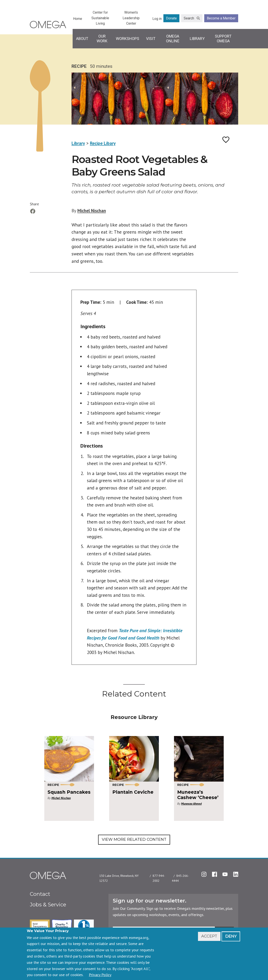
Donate (171, 18)
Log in (157, 19)
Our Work (102, 39)
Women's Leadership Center (131, 18)
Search (189, 18)
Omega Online (173, 39)
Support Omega (223, 39)
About (82, 39)
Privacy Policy (100, 975)
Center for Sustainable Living (100, 18)
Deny (231, 936)
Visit (151, 39)
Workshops (128, 39)
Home (78, 19)
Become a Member (221, 18)
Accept (209, 936)
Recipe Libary (103, 143)
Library (197, 39)
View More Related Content (134, 839)
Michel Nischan (92, 211)
